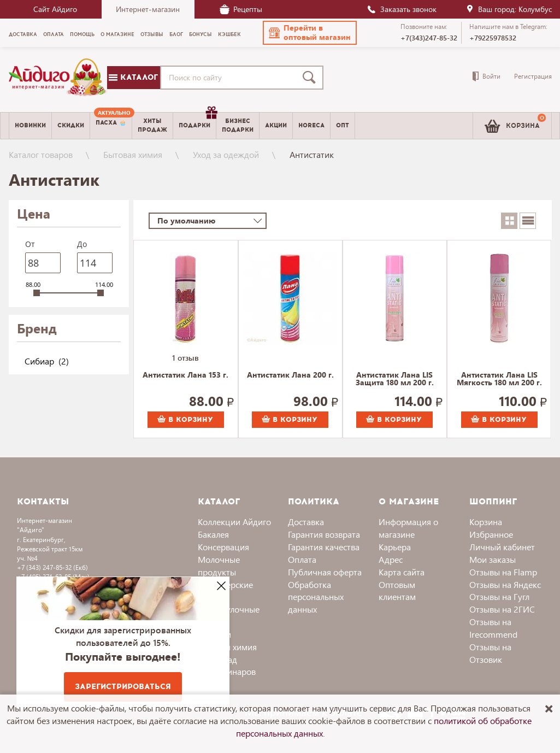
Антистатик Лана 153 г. (185, 375)
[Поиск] (311, 78)
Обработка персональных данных (316, 597)
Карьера (395, 547)
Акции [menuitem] (276, 125)
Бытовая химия (133, 154)
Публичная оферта (325, 572)
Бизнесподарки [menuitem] (238, 125)
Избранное (491, 534)
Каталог (133, 77)
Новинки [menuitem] (30, 125)
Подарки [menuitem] (197, 121)
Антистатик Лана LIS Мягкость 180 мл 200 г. (499, 379)
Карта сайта (402, 572)
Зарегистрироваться (123, 687)
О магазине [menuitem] (117, 34)
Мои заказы (493, 559)
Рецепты (241, 9)
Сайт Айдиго (55, 9)
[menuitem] (111, 126)
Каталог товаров (41, 154)
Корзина (486, 522)
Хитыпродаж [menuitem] (152, 125)
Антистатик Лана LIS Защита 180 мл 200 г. (395, 379)
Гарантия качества (324, 547)
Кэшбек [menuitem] (229, 34)
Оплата (302, 559)
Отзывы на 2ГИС (502, 609)
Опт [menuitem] (343, 125)
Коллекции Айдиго (234, 522)
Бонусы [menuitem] (201, 34)
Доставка (306, 522)
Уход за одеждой (226, 154)
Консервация (223, 547)
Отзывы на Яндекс (505, 584)
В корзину (185, 420)
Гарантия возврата (324, 534)
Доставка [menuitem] (23, 34)
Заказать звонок (402, 9)
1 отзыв (185, 358)
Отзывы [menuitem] (152, 34)
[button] (310, 33)
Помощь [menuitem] (82, 34)
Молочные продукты (219, 566)
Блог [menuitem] (176, 34)
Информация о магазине (408, 528)
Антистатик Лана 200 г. (290, 375)
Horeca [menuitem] (311, 125)
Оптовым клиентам (397, 591)
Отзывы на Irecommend (493, 628)
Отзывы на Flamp (503, 572)
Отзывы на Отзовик (490, 653)
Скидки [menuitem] (71, 125)
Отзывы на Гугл (499, 596)
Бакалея (213, 534)
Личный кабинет (502, 547)
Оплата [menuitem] (54, 34)
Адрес (391, 559)
